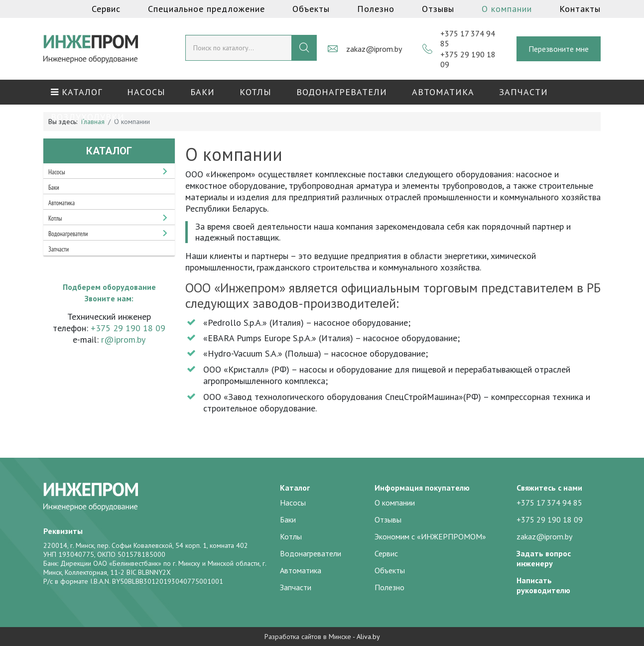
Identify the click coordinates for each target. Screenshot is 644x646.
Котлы (256, 92)
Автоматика (443, 92)
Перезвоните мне (559, 49)
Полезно (376, 9)
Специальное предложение (206, 9)
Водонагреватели (342, 92)
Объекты (311, 9)
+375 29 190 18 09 (128, 328)
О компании (507, 9)
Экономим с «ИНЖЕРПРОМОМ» (430, 536)
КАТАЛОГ (76, 92)
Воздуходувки (88, 117)
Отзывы (438, 9)
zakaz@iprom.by (374, 49)
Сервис (106, 9)
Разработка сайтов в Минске (308, 637)
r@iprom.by (123, 339)
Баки (202, 92)
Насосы (146, 92)
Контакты (580, 9)
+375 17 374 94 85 (549, 503)
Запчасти (523, 92)
